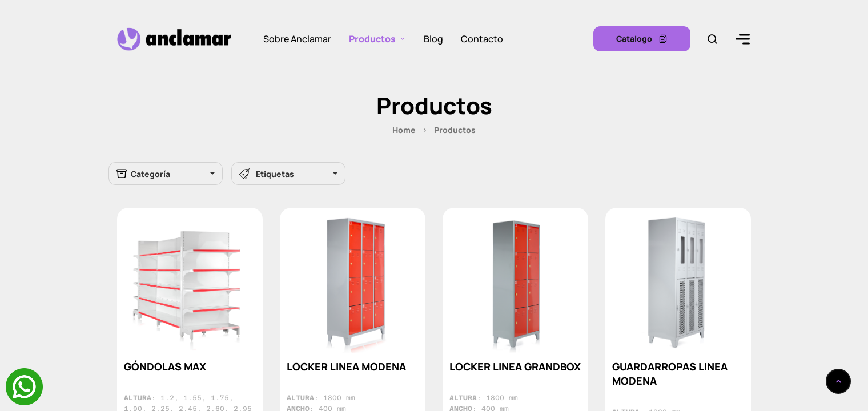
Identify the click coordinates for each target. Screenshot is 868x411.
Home (404, 130)
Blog (433, 39)
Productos (372, 39)
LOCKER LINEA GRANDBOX (515, 366)
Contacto (482, 39)
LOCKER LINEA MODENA (346, 366)
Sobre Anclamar (297, 39)
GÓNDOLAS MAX (165, 366)
